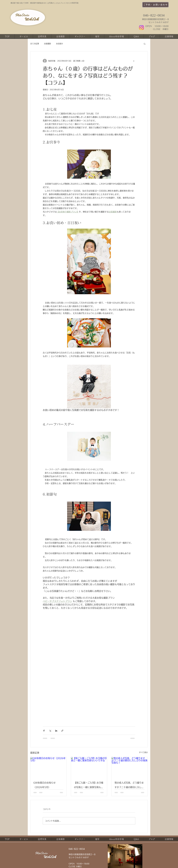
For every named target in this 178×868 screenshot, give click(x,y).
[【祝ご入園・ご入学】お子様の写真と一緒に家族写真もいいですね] (89, 767)
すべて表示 (143, 752)
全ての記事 (35, 44)
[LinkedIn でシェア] (56, 731)
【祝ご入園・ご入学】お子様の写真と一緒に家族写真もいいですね (89, 785)
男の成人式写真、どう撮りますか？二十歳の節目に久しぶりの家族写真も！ (129, 785)
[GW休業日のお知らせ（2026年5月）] (48, 767)
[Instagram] (141, 28)
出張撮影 (47, 44)
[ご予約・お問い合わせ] (155, 5)
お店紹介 (59, 44)
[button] (145, 44)
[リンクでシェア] (62, 731)
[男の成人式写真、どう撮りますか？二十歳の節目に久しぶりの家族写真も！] (130, 767)
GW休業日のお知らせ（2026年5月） (44, 785)
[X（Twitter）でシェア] (50, 731)
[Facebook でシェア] (44, 731)
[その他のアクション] (134, 61)
